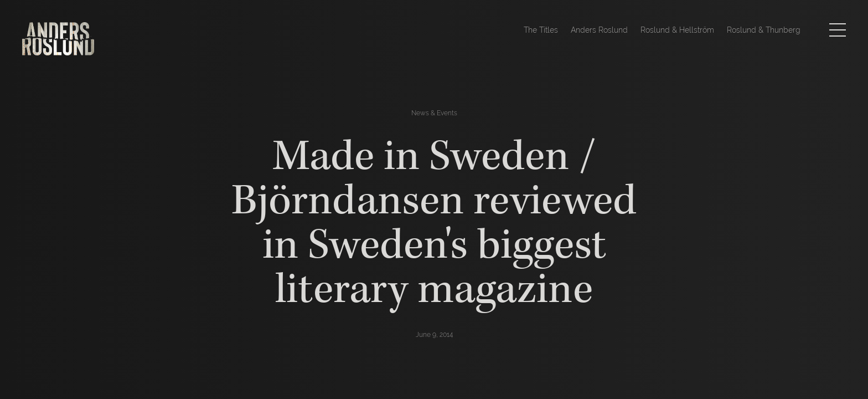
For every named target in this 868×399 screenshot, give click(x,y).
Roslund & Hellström (677, 30)
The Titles (541, 30)
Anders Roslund (599, 30)
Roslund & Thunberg (764, 30)
